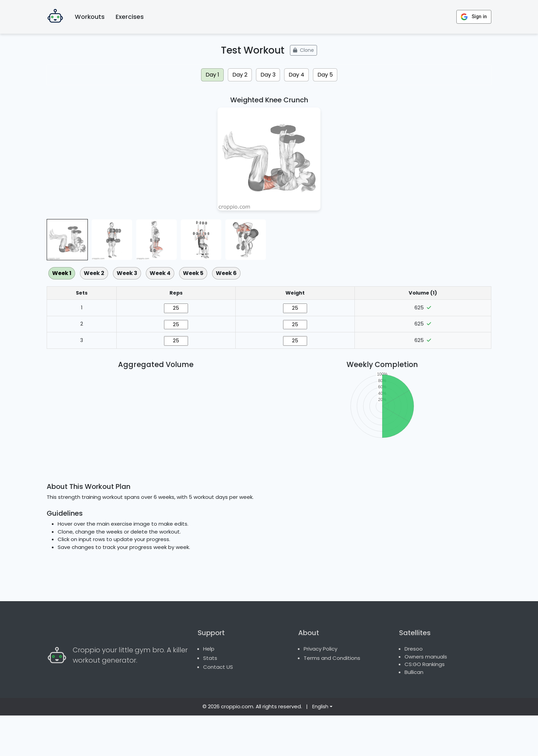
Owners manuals (426, 697)
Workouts (90, 17)
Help (209, 689)
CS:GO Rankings (425, 705)
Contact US (218, 707)
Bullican (414, 713)
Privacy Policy (320, 689)
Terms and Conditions (332, 698)
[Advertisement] (269, 502)
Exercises (130, 17)
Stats (210, 698)
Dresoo (414, 689)
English (320, 747)
